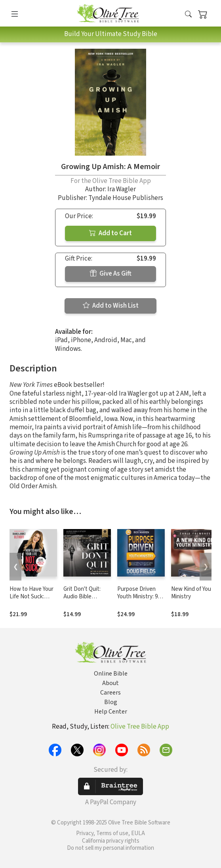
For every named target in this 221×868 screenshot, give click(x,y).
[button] (188, 15)
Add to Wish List (111, 306)
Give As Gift (111, 274)
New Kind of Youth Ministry (194, 593)
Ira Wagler (122, 189)
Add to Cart (110, 233)
